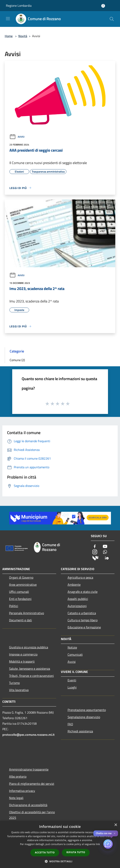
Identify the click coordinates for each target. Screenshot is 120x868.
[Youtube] (105, 547)
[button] (60, 861)
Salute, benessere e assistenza (30, 669)
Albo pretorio (18, 776)
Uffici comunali (19, 592)
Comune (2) (17, 360)
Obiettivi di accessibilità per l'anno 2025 (32, 815)
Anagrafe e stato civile (83, 592)
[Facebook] (95, 547)
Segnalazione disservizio (84, 717)
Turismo (14, 683)
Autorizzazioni (77, 606)
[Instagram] (95, 552)
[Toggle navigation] (8, 19)
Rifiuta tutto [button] (76, 852)
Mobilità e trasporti (22, 661)
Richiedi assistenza (80, 731)
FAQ (70, 724)
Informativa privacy (22, 791)
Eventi (72, 680)
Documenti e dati (20, 620)
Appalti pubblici (78, 599)
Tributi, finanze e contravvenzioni (31, 676)
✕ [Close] (115, 834)
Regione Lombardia (19, 6)
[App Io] (107, 558)
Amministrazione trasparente (29, 769)
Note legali (16, 798)
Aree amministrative (23, 585)
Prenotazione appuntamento (87, 710)
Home (9, 36)
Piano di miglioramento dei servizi (32, 784)
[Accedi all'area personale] (103, 6)
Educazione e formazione (84, 627)
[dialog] (60, 844)
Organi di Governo (21, 577)
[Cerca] (112, 19)
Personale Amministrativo (27, 613)
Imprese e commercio (23, 654)
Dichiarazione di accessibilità (28, 805)
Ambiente (74, 585)
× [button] (116, 825)
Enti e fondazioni (20, 599)
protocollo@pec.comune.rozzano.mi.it (28, 735)
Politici (14, 606)
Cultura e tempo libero (83, 620)
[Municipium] (95, 558)
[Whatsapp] (105, 552)
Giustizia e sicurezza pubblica (29, 647)
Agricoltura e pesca (80, 577)
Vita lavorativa (19, 690)
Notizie (72, 647)
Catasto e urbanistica (82, 613)
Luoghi (72, 687)
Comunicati (75, 655)
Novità (23, 36)
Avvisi (17, 137)
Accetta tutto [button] (45, 852)
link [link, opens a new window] (98, 844)
